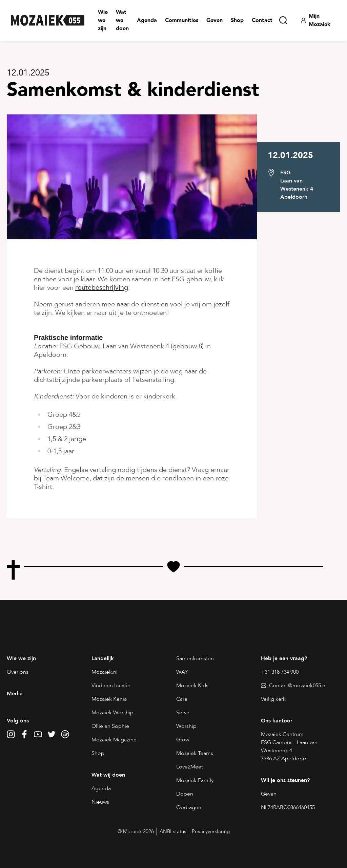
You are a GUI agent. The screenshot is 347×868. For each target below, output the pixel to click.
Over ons (18, 672)
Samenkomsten (195, 658)
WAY (182, 672)
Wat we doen (122, 20)
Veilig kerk (273, 699)
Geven (215, 20)
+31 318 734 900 (280, 672)
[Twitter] (52, 734)
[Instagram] (11, 734)
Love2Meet (190, 767)
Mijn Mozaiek (315, 20)
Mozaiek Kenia (109, 699)
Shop (237, 20)
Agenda (147, 20)
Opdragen (189, 807)
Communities (182, 20)
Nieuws (100, 802)
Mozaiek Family (195, 780)
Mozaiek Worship (113, 713)
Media (15, 694)
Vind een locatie (111, 686)
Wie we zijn (103, 20)
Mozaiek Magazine (114, 740)
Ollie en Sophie (110, 726)
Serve (183, 713)
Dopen (185, 794)
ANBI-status (173, 831)
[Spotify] (65, 734)
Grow (183, 740)
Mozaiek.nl (105, 672)
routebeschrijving (102, 288)
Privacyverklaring (211, 831)
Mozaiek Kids (192, 686)
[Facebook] (24, 734)
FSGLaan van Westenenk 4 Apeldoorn (297, 185)
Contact (262, 20)
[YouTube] (38, 734)
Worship (186, 726)
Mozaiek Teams (195, 753)
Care (182, 699)
